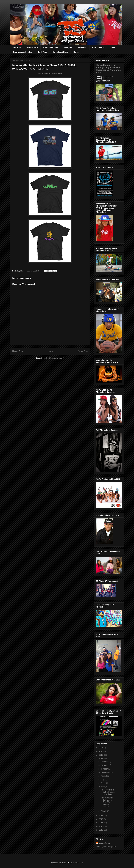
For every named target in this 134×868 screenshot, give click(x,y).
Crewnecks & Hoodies (23, 52)
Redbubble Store (51, 47)
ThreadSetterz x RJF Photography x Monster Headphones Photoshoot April (109, 69)
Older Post (83, 351)
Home (76, 52)
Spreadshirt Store (60, 52)
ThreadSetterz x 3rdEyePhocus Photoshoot (108, 792)
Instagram (68, 47)
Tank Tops (42, 52)
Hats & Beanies (99, 47)
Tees (113, 47)
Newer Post (18, 351)
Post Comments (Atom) (55, 358)
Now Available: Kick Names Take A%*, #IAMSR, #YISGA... (107, 802)
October (105, 769)
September (106, 772)
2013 (101, 830)
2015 (101, 823)
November (105, 765)
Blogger (80, 863)
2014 (101, 826)
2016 (101, 819)
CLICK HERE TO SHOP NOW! (50, 73)
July (103, 780)
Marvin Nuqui (104, 843)
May (103, 787)
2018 (101, 759)
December (105, 762)
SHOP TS (17, 47)
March (104, 811)
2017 (101, 816)
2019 (101, 755)
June (103, 783)
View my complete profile (106, 847)
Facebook (82, 47)
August (104, 776)
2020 (101, 751)
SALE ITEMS (32, 47)
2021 (101, 748)
